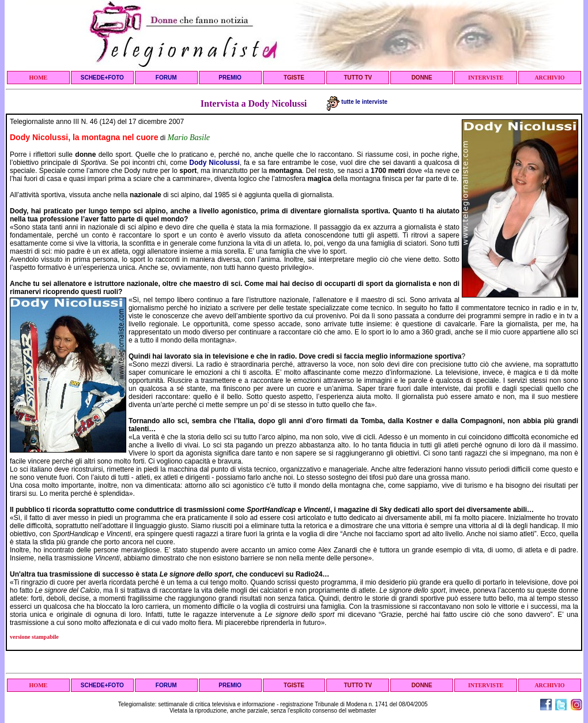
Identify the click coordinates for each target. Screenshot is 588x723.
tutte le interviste (357, 102)
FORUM (166, 78)
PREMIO (230, 78)
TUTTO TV (358, 78)
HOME (39, 78)
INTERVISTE (486, 78)
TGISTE (294, 78)
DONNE (422, 78)
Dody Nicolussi (214, 163)
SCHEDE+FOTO (102, 78)
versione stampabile (34, 637)
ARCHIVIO (549, 78)
